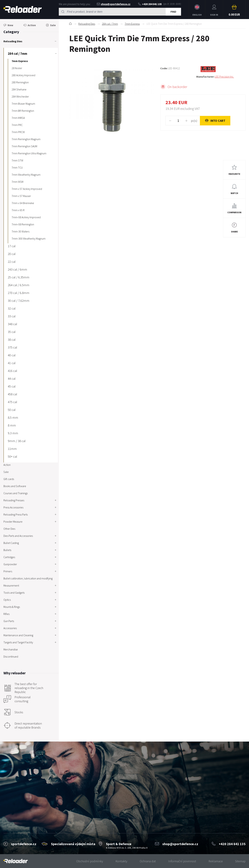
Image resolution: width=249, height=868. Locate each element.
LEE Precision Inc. (224, 77)
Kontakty (121, 861)
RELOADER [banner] (23, 9)
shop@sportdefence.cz (114, 4)
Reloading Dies (87, 24)
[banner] (16, 861)
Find (173, 12)
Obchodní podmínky (90, 861)
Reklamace (216, 861)
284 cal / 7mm (110, 24)
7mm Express (132, 24)
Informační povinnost (182, 861)
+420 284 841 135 (150, 4)
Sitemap (240, 861)
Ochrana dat (148, 861)
